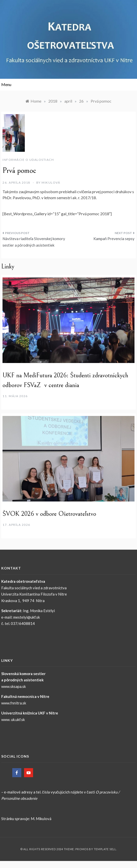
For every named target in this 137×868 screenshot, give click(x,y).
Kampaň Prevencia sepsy (114, 239)
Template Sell (105, 849)
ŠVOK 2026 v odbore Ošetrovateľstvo (49, 514)
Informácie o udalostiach (28, 160)
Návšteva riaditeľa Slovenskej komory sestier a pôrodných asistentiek (34, 242)
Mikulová (51, 183)
